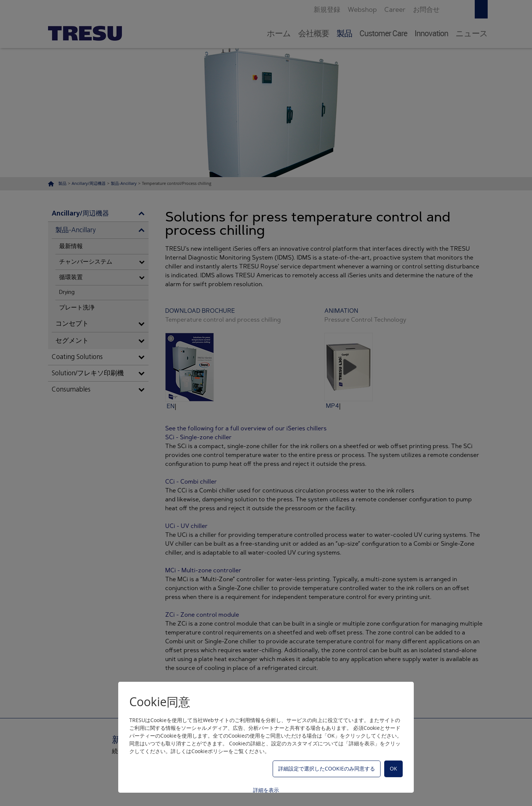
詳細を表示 (266, 790)
